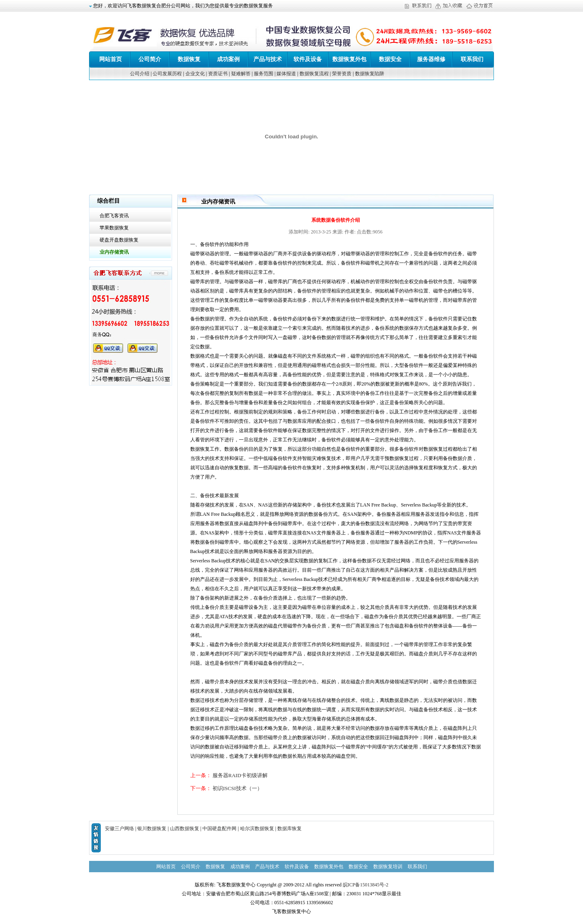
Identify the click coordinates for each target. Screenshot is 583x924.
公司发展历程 (167, 74)
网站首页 (111, 59)
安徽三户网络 (119, 829)
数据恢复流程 (314, 74)
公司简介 (150, 59)
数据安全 (390, 59)
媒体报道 (286, 74)
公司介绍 (140, 74)
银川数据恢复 (152, 829)
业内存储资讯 (114, 252)
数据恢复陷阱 (370, 74)
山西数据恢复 (185, 829)
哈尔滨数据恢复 (257, 829)
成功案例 (228, 59)
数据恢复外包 (349, 59)
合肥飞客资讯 (114, 216)
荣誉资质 (342, 74)
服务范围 (264, 74)
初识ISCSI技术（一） (237, 788)
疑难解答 (241, 74)
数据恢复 (189, 59)
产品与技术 (268, 59)
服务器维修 (431, 59)
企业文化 (195, 74)
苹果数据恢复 (114, 228)
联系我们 (472, 59)
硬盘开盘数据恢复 (119, 240)
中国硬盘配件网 (219, 829)
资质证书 (218, 74)
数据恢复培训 (388, 867)
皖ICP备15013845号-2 (366, 885)
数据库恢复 (289, 829)
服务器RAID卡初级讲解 (240, 775)
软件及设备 (308, 59)
